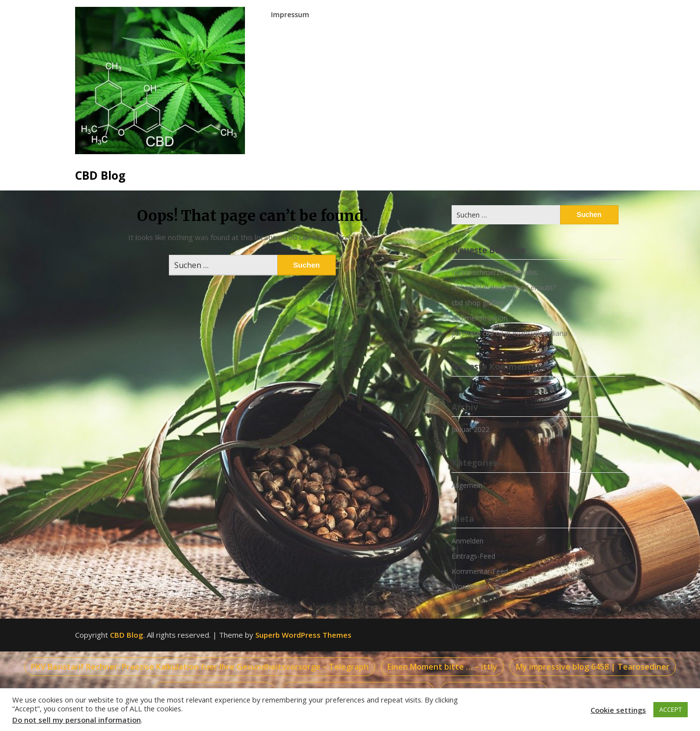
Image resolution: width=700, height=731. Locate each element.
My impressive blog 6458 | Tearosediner (593, 667)
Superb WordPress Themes (303, 635)
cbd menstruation (480, 318)
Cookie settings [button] (618, 710)
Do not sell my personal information (77, 720)
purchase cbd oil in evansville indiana (510, 333)
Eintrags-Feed (473, 556)
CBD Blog (100, 175)
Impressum (290, 14)
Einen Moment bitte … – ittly (442, 667)
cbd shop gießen (478, 303)
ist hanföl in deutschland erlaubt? (504, 287)
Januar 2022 (471, 429)
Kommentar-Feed (480, 571)
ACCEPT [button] (671, 709)
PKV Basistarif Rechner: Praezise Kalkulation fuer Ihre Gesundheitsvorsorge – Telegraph (200, 667)
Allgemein (467, 485)
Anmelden (468, 541)
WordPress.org (475, 586)
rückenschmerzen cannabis (495, 272)
